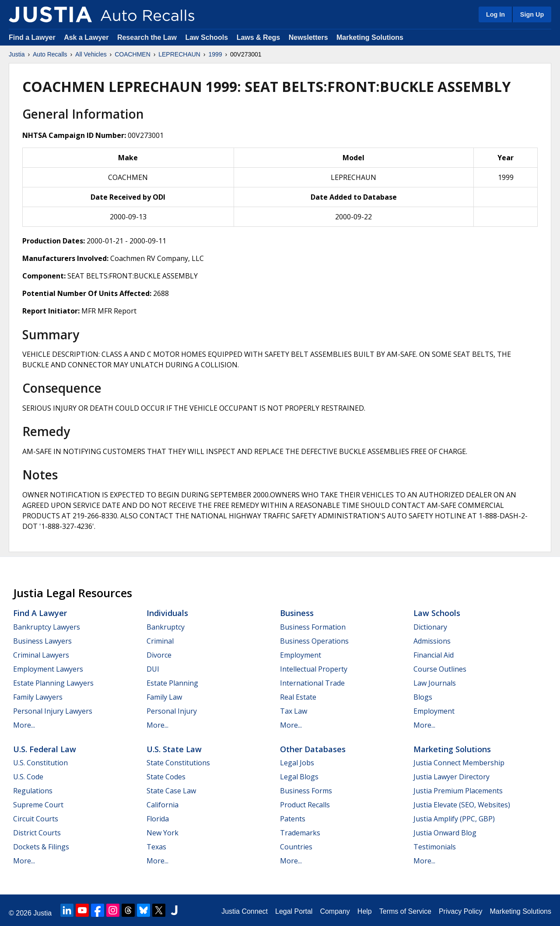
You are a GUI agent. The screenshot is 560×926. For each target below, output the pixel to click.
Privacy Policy (461, 911)
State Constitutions (178, 763)
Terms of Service (405, 911)
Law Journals (435, 683)
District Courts (37, 833)
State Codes (166, 777)
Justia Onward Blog (445, 833)
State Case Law (171, 791)
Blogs (423, 697)
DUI (153, 669)
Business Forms (306, 791)
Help (365, 911)
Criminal (160, 641)
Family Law (164, 697)
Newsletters (308, 37)
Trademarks (300, 833)
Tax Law (294, 711)
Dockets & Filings (41, 847)
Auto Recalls (50, 54)
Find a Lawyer (32, 37)
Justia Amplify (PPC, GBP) (454, 819)
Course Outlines (440, 669)
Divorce (159, 655)
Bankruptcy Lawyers (47, 627)
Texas (156, 847)
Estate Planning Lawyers (53, 683)
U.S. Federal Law (45, 749)
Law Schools (206, 37)
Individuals (167, 613)
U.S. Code (28, 777)
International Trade (312, 683)
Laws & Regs (259, 37)
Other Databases (313, 749)
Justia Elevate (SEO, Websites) (462, 805)
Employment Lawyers (48, 669)
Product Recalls (305, 805)
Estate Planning (172, 683)
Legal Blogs (299, 777)
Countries (296, 847)
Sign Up (532, 14)
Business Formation (313, 627)
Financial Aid (434, 655)
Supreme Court (38, 805)
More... (24, 725)
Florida (158, 819)
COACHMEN (133, 54)
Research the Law (147, 37)
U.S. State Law (174, 749)
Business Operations (314, 641)
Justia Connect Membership (459, 763)
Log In (495, 14)
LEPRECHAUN (179, 54)
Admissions (432, 641)
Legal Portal (294, 911)
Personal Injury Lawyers (53, 711)
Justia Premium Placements (458, 791)
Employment (301, 655)
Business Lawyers (42, 641)
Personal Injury (172, 711)
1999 (215, 54)
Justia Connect (245, 911)
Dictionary (430, 627)
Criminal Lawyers (41, 655)
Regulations (33, 791)
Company (335, 911)
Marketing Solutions (370, 37)
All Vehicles (91, 54)
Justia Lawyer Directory (451, 777)
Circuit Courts (36, 819)
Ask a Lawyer (87, 37)
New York (163, 833)
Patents (293, 819)
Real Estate (298, 697)
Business (297, 613)
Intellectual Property (314, 669)
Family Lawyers (38, 697)
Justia (17, 54)
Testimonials (435, 847)
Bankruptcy (166, 627)
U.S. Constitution (40, 763)
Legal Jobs (297, 763)
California (163, 805)
